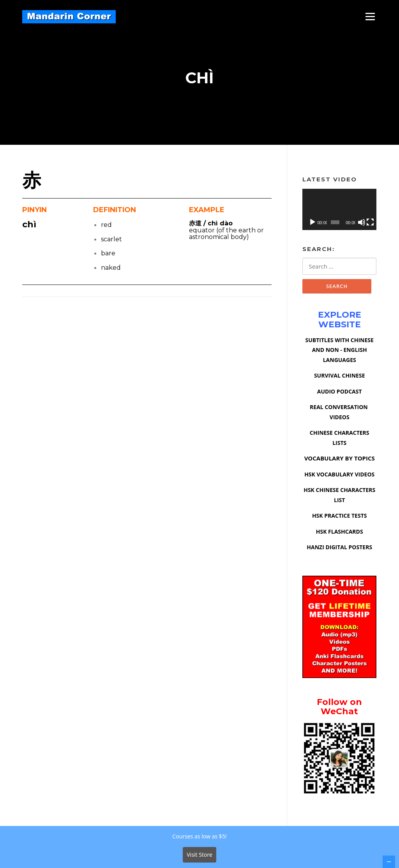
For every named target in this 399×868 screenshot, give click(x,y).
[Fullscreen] (370, 222)
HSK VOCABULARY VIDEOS (339, 474)
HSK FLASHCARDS (340, 532)
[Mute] (362, 222)
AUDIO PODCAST (340, 391)
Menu (370, 16)
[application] (339, 210)
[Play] (312, 222)
